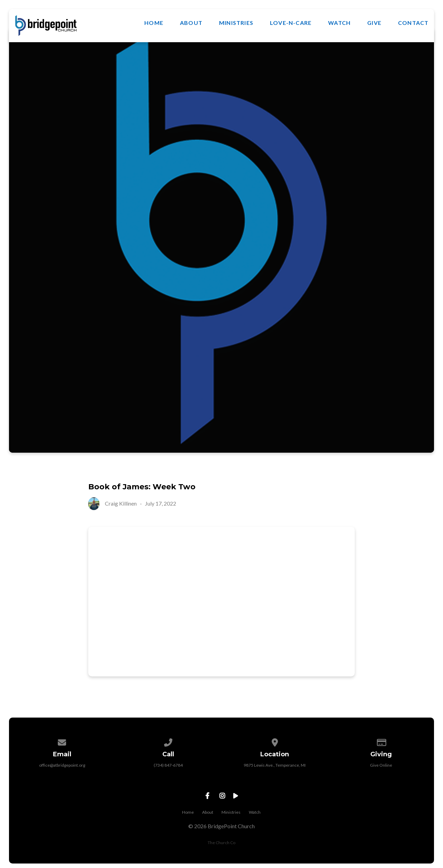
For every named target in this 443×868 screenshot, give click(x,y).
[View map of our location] (275, 741)
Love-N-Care (291, 23)
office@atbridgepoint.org (62, 765)
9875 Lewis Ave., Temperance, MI (275, 765)
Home (154, 23)
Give (374, 23)
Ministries (236, 23)
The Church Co (221, 843)
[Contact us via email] (62, 741)
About (191, 23)
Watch (339, 23)
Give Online (381, 765)
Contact (413, 23)
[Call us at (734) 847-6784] (169, 741)
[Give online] (381, 741)
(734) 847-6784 (168, 765)
